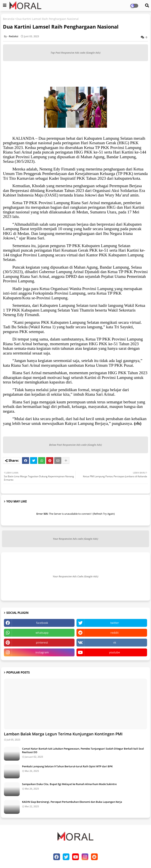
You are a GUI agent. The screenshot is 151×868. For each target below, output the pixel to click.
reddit (115, 633)
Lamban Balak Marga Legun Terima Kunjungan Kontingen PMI (63, 734)
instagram (42, 652)
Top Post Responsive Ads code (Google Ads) (75, 53)
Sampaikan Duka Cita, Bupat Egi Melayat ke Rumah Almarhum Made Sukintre (69, 784)
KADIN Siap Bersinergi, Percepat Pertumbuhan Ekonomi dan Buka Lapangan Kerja (72, 802)
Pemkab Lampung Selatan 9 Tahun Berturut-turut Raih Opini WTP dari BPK (67, 766)
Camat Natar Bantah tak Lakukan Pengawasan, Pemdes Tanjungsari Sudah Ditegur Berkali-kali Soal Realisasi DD (83, 750)
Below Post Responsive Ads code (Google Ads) (75, 445)
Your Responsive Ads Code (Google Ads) (75, 576)
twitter (115, 623)
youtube (115, 652)
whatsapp (42, 633)
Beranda (9, 19)
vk (115, 642)
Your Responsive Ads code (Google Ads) (75, 539)
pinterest (42, 642)
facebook (42, 623)
